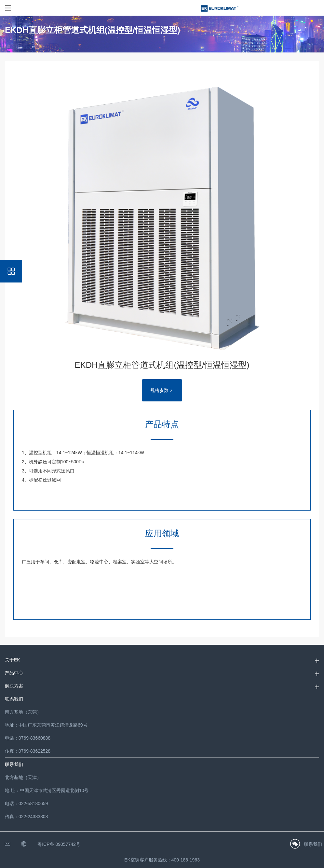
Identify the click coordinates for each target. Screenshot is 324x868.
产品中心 (14, 673)
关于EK (13, 660)
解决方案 (14, 686)
